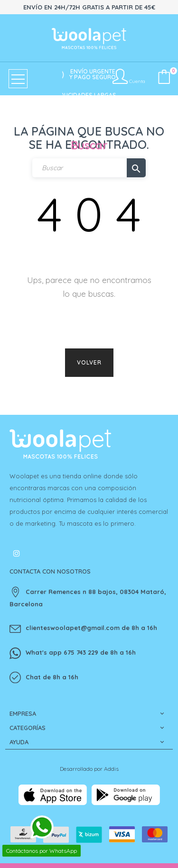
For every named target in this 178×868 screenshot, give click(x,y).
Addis (111, 769)
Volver (89, 362)
